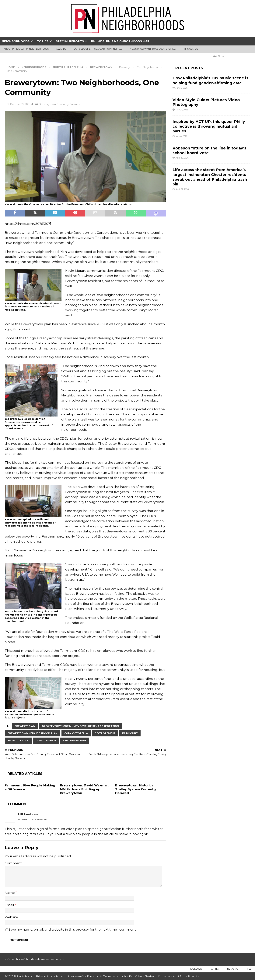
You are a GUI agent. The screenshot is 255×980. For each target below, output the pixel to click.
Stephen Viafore (75, 740)
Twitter (214, 969)
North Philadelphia (68, 67)
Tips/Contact (192, 49)
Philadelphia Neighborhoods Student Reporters (34, 959)
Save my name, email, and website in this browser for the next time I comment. (72, 929)
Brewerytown (47, 104)
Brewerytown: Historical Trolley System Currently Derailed (136, 789)
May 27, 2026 (182, 110)
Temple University (189, 976)
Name (10, 893)
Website (11, 917)
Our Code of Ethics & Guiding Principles (98, 49)
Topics (43, 41)
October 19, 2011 (20, 104)
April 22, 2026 (182, 189)
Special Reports (70, 41)
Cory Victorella (76, 733)
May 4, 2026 (181, 136)
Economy (63, 104)
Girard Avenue (46, 740)
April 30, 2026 (182, 158)
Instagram (233, 969)
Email (10, 905)
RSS (249, 969)
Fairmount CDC (18, 740)
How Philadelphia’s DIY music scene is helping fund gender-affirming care (210, 80)
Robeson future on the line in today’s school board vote (209, 150)
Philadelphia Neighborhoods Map (120, 41)
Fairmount (76, 104)
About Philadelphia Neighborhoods (26, 49)
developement (105, 733)
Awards (61, 49)
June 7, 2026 (182, 88)
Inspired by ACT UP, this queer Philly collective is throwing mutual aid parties (209, 126)
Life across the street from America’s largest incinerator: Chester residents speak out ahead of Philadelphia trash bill (210, 177)
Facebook (196, 969)
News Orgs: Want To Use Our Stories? (153, 49)
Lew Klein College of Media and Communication (150, 976)
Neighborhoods (16, 41)
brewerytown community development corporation (80, 726)
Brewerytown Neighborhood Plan (33, 733)
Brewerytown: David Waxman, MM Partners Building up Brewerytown (85, 789)
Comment (13, 863)
